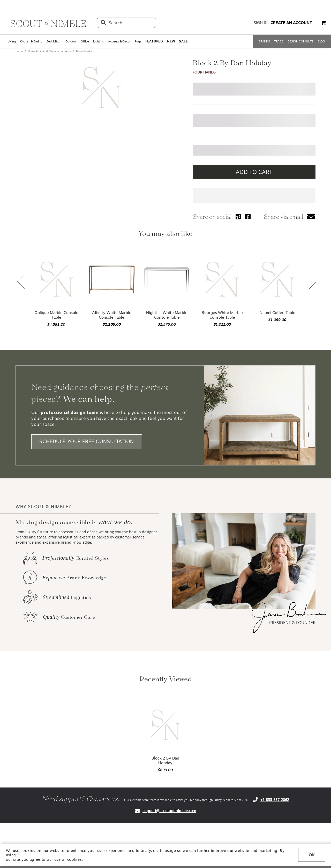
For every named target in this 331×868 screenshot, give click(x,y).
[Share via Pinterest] (238, 217)
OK (312, 855)
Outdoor (71, 41)
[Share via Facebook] (248, 217)
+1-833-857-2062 (275, 800)
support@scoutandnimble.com (169, 811)
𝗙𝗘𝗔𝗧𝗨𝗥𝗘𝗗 (154, 41)
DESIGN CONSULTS (300, 41)
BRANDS (264, 41)
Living (12, 41)
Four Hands (204, 72)
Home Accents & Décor (42, 51)
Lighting (99, 41)
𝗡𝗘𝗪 (171, 41)
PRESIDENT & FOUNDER (292, 623)
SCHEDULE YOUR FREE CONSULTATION (87, 442)
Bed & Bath (54, 41)
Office (85, 41)
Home (20, 51)
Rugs (138, 41)
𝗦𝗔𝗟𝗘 (183, 41)
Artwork (66, 51)
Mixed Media (84, 51)
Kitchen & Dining (31, 41)
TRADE (279, 41)
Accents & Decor (119, 41)
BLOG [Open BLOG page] (321, 41)
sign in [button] (261, 23)
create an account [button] (291, 23)
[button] (324, 23)
